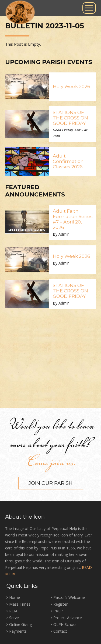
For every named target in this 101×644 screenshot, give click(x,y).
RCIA (13, 611)
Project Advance (68, 618)
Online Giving (20, 624)
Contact (60, 631)
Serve (14, 618)
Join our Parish (50, 483)
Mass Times (20, 604)
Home (15, 597)
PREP (58, 611)
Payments (18, 631)
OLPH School (65, 624)
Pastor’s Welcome (69, 597)
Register (60, 604)
